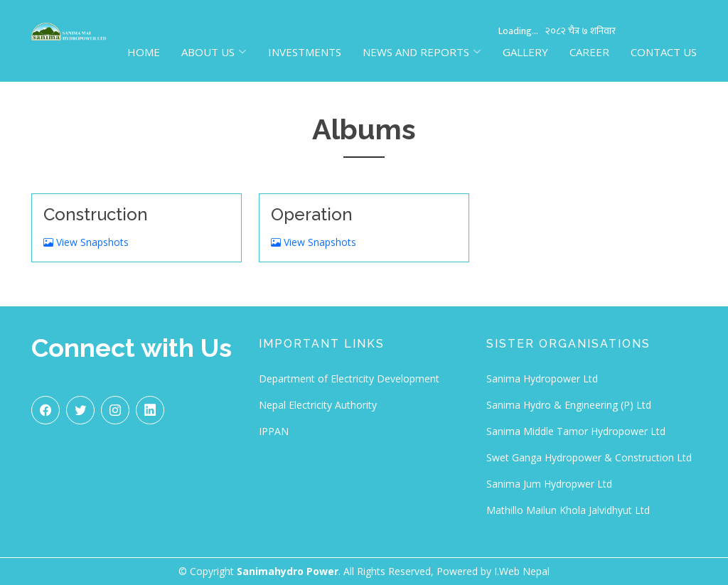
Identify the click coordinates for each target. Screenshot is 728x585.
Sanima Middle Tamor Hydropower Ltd (576, 431)
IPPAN (274, 431)
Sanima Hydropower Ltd (542, 379)
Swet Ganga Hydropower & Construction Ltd (589, 457)
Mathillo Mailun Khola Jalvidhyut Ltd (568, 510)
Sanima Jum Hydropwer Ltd (549, 484)
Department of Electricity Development (349, 379)
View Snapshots (86, 242)
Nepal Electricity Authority (318, 405)
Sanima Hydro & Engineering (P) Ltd (569, 405)
